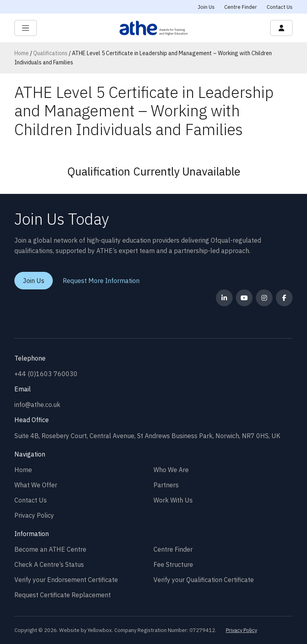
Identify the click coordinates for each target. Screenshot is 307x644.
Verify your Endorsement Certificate (66, 580)
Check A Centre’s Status (49, 564)
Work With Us (173, 500)
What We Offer (36, 485)
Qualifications (50, 53)
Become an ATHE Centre (50, 549)
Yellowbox (100, 630)
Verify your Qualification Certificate (204, 580)
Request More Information (101, 281)
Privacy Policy (34, 515)
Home (22, 53)
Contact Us (280, 7)
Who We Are (171, 470)
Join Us (206, 7)
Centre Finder (241, 7)
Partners (166, 485)
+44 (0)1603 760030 (46, 374)
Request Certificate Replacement (63, 595)
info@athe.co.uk (37, 405)
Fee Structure (173, 564)
